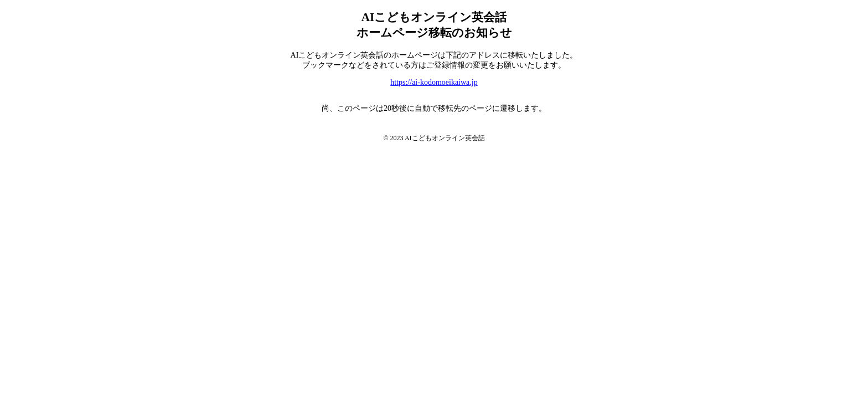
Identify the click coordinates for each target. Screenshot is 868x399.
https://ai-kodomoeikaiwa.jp (434, 82)
